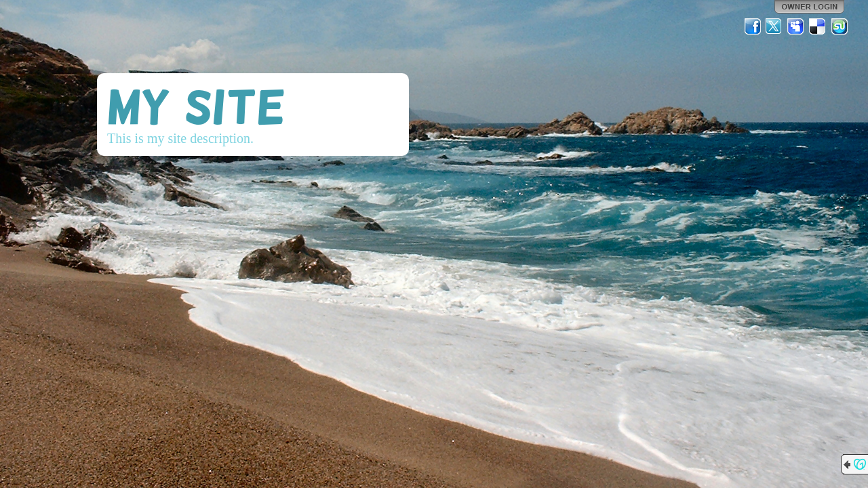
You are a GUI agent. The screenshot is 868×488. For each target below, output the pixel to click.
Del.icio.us (818, 26)
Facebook (753, 26)
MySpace (796, 26)
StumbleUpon (840, 26)
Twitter (774, 26)
